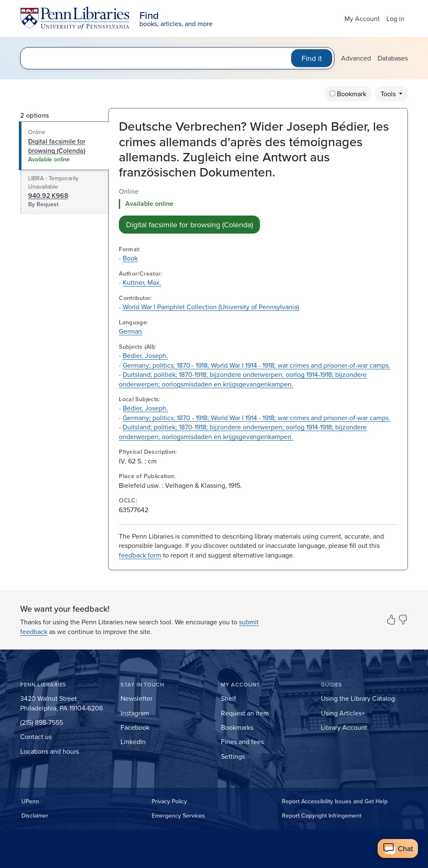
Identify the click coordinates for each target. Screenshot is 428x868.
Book (130, 258)
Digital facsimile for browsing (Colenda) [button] (189, 225)
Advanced (356, 58)
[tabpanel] (258, 210)
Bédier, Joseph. (145, 355)
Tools (389, 94)
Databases (393, 58)
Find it (312, 58)
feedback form (140, 555)
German (130, 331)
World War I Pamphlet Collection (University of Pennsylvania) (211, 307)
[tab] (64, 146)
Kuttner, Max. (142, 282)
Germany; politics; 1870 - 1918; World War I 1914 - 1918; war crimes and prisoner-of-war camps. (256, 365)
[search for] (158, 58)
